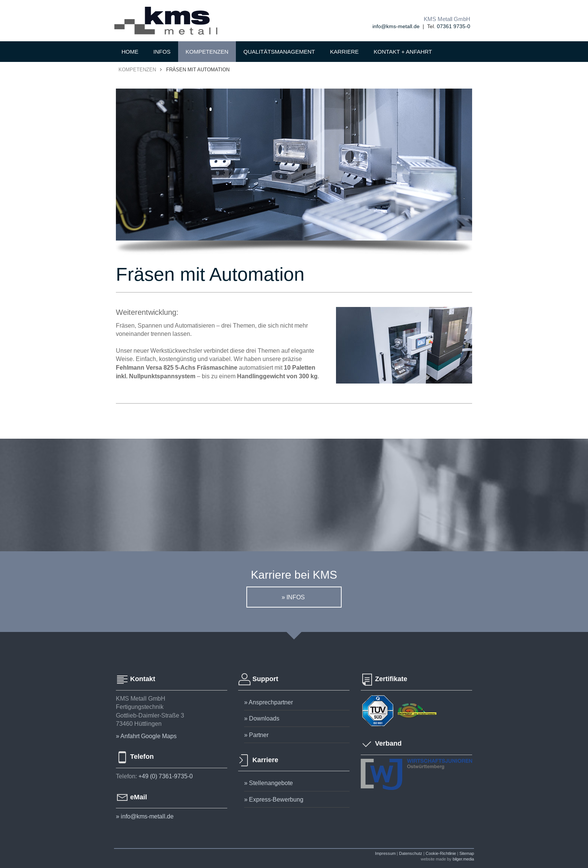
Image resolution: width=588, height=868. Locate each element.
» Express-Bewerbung (274, 799)
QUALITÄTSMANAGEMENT (279, 52)
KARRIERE (344, 52)
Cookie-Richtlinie (441, 853)
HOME (130, 52)
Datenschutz (411, 853)
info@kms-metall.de (396, 26)
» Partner (256, 735)
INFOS (162, 52)
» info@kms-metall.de (145, 816)
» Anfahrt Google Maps (146, 736)
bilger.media (463, 859)
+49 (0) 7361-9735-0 (166, 776)
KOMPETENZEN (207, 52)
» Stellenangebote (268, 783)
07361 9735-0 (454, 26)
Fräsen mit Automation (198, 69)
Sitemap (467, 853)
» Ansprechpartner (268, 702)
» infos (294, 597)
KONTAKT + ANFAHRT (403, 52)
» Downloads (262, 718)
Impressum (385, 853)
